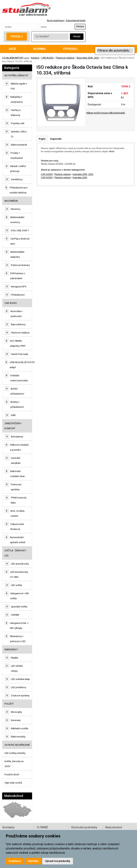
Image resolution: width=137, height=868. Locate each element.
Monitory (16, 209)
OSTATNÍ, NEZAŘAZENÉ (17, 745)
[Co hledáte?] (51, 37)
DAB (13, 415)
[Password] (56, 27)
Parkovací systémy (16, 487)
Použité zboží (12, 774)
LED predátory (18, 687)
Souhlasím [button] (15, 861)
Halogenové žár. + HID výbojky (19, 625)
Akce (12, 49)
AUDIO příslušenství (17, 391)
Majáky (15, 658)
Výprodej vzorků (13, 783)
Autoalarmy (17, 437)
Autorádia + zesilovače (17, 314)
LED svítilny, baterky (15, 753)
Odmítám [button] (33, 861)
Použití (9, 704)
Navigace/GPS (19, 286)
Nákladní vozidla (20, 728)
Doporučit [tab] (56, 139)
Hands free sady (19, 354)
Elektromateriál (19, 145)
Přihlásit (80, 27)
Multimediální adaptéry (17, 254)
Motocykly (16, 712)
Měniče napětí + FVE (19, 86)
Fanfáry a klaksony (16, 113)
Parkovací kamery (20, 265)
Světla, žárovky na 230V (14, 764)
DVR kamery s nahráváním (17, 276)
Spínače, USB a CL (19, 134)
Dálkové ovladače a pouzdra (19, 447)
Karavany (16, 720)
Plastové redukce (65, 58)
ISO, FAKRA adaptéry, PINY (18, 343)
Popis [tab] (42, 139)
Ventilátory (17, 179)
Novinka (40, 49)
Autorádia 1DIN (80, 178)
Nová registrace (55, 20)
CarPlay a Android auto (20, 241)
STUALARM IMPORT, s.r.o (16, 58)
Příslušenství (18, 295)
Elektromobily (18, 737)
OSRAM (15, 615)
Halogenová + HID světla (20, 596)
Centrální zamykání (16, 460)
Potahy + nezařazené (17, 155)
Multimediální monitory (17, 220)
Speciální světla (19, 607)
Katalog (35, 58)
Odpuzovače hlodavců (17, 527)
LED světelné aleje (20, 679)
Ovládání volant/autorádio (19, 378)
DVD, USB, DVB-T (20, 230)
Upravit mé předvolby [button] (58, 861)
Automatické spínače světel (18, 540)
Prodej (17, 36)
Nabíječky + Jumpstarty (17, 99)
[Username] (20, 27)
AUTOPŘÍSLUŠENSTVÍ (16, 75)
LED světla (16, 585)
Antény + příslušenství (17, 404)
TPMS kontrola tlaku (18, 500)
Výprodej (70, 49)
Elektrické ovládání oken (17, 474)
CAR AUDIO (48, 58)
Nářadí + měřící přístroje (18, 169)
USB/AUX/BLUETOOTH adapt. (22, 365)
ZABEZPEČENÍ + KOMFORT (13, 426)
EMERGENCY (11, 649)
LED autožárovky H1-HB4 (19, 574)
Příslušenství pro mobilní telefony (19, 190)
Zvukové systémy (20, 695)
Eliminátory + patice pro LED (18, 639)
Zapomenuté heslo (76, 20)
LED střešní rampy (17, 668)
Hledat (77, 37)
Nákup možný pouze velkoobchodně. (106, 113)
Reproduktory (18, 324)
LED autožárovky (20, 564)
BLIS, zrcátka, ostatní (18, 513)
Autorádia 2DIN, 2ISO (88, 58)
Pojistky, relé (18, 123)
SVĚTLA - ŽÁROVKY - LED (16, 553)
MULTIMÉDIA (11, 201)
